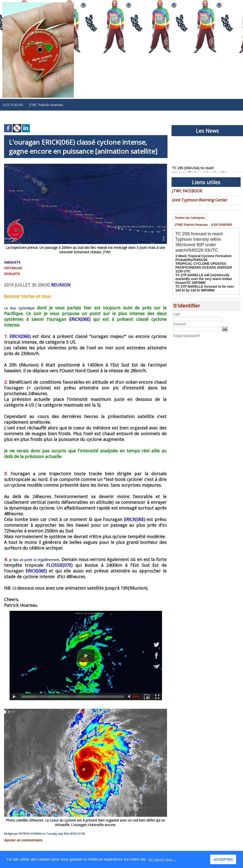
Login (177, 311)
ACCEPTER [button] (224, 859)
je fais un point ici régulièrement (32, 554)
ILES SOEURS (13, 105)
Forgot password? (185, 332)
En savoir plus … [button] (163, 859)
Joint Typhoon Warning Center (195, 199)
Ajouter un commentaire (20, 834)
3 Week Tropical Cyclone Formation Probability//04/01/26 (200, 259)
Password (180, 321)
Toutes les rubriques (190, 217)
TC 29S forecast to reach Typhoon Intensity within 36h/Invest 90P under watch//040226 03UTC (202, 243)
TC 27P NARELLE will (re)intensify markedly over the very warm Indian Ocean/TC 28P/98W (205, 277)
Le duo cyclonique (16, 308)
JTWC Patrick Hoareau (46, 105)
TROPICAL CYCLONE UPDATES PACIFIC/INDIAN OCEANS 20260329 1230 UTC (203, 267)
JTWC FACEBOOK (186, 191)
